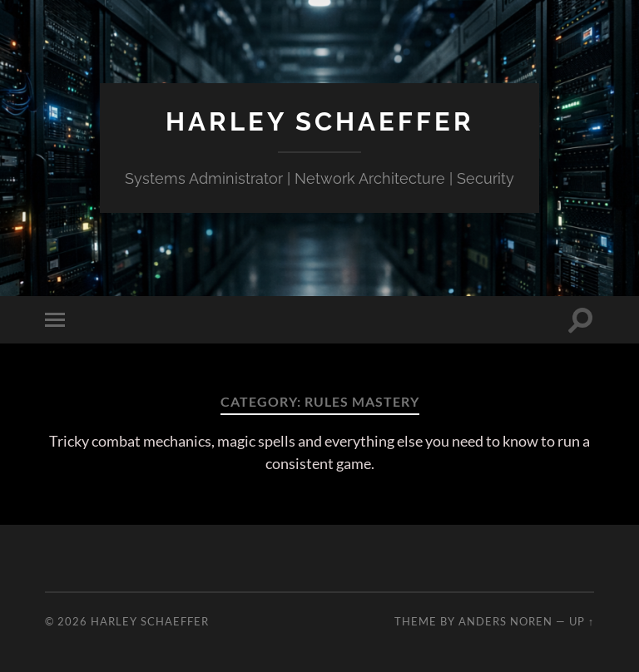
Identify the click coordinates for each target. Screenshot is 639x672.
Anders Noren (505, 621)
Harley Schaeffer (319, 121)
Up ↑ (582, 621)
